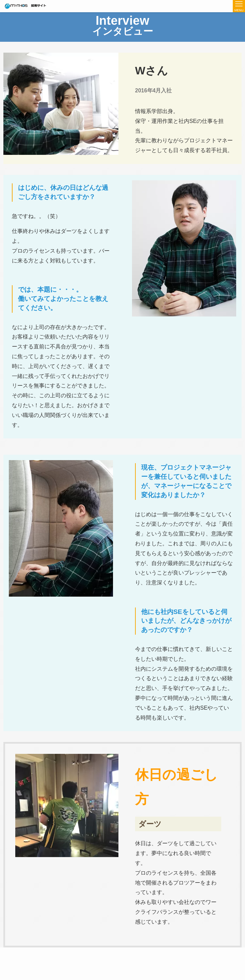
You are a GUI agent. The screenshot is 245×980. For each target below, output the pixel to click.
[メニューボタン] (239, 6)
